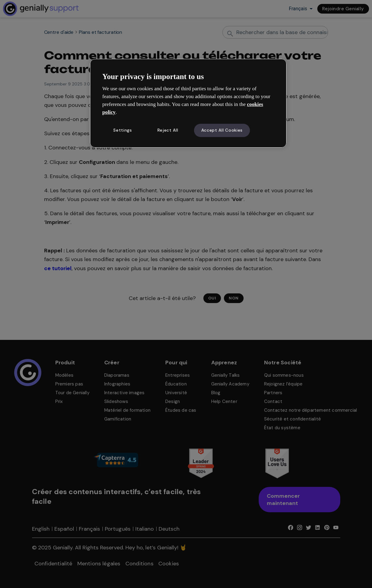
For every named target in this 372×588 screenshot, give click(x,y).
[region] (188, 103)
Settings (123, 130)
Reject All (168, 130)
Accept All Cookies (222, 130)
